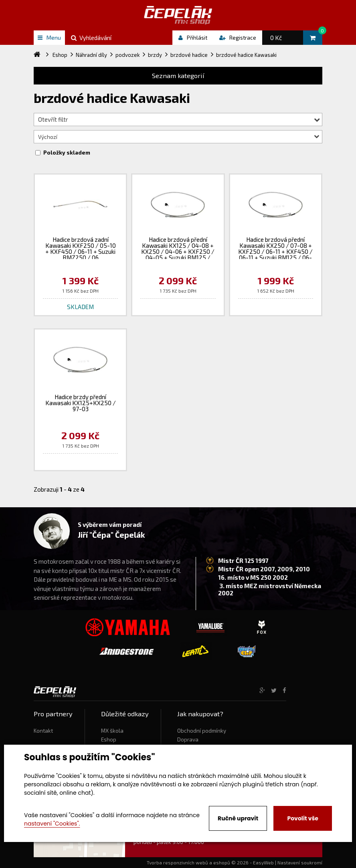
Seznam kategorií (178, 75)
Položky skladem (67, 153)
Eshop (109, 739)
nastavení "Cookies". (52, 824)
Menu (49, 37)
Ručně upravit (238, 818)
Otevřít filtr (179, 119)
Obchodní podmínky (202, 731)
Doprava (188, 739)
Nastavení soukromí (300, 862)
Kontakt (43, 731)
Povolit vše (302, 818)
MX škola (112, 731)
